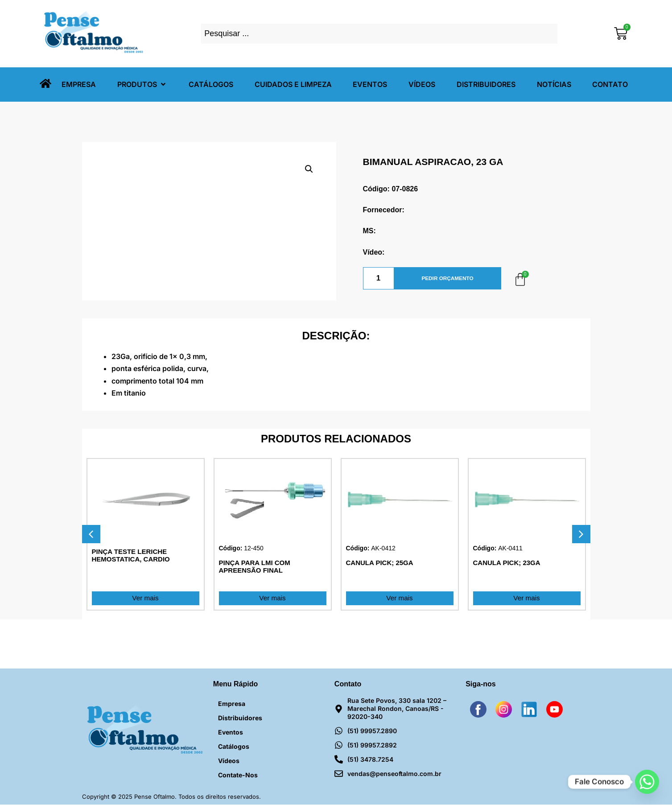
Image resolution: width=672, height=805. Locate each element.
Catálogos (234, 747)
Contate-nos (238, 775)
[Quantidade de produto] (379, 278)
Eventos (231, 733)
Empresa (232, 704)
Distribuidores (240, 718)
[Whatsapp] (647, 782)
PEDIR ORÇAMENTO (447, 278)
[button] (142, 85)
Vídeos (229, 761)
